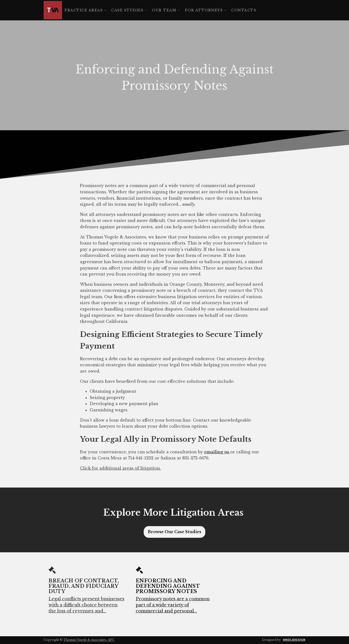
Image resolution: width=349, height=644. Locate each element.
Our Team (166, 10)
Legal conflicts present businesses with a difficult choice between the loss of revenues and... (86, 605)
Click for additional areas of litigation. (120, 468)
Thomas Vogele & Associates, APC (89, 640)
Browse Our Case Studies (174, 532)
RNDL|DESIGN (294, 640)
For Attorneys (206, 10)
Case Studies (129, 10)
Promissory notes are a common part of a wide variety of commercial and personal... (173, 605)
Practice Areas (85, 10)
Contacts (244, 10)
